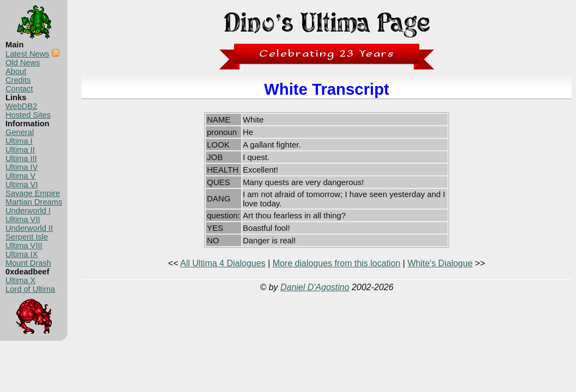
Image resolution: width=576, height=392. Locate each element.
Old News (23, 63)
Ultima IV (22, 167)
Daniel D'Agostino (315, 287)
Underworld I (28, 211)
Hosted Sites (28, 115)
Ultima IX (22, 254)
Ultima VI (22, 185)
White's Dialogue (440, 263)
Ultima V (20, 176)
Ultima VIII (24, 246)
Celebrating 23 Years (327, 54)
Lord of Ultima (30, 289)
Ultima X (20, 280)
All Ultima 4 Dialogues (223, 263)
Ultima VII (23, 219)
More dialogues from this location (337, 263)
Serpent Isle (27, 237)
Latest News (27, 54)
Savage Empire (33, 193)
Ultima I (19, 141)
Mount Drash (28, 263)
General (20, 132)
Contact (19, 89)
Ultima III (21, 158)
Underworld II (29, 228)
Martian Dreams (34, 202)
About (16, 71)
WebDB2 (21, 106)
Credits (18, 80)
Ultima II (20, 150)
